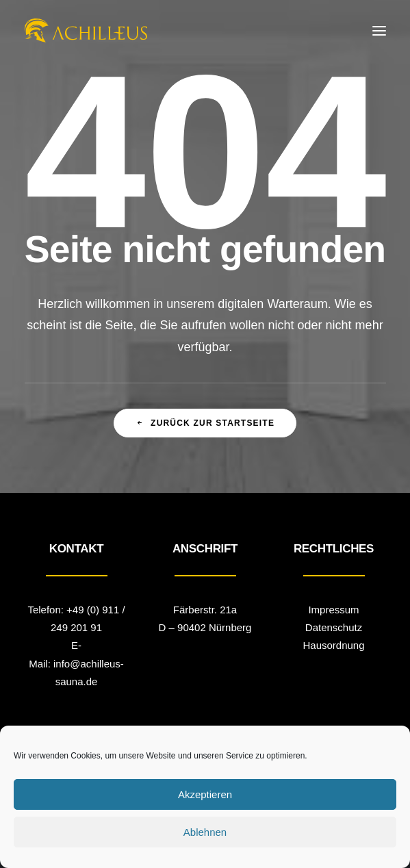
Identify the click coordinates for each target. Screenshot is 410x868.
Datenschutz (334, 627)
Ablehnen (205, 832)
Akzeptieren (205, 794)
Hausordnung (333, 645)
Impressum (333, 610)
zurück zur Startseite (205, 423)
